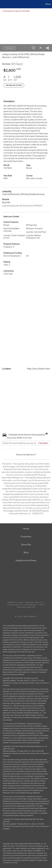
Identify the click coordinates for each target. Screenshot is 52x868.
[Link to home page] (2, 4)
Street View (44, 369)
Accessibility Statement (22, 605)
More (48, 4)
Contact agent (9, 48)
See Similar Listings (14, 85)
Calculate (43, 443)
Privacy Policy (34, 603)
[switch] (34, 48)
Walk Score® (31, 455)
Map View (32, 369)
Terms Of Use (15, 603)
